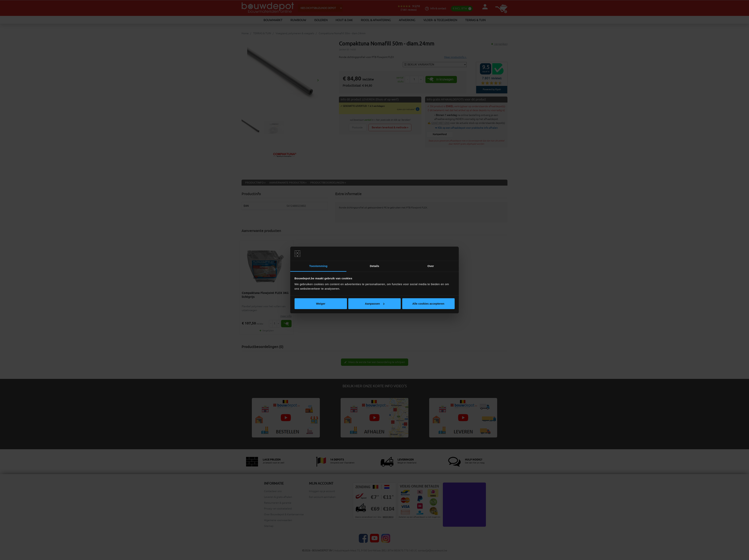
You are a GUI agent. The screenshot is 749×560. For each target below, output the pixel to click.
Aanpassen (375, 304)
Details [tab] (374, 266)
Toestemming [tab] (318, 266)
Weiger (321, 304)
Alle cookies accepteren (428, 304)
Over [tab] (431, 266)
